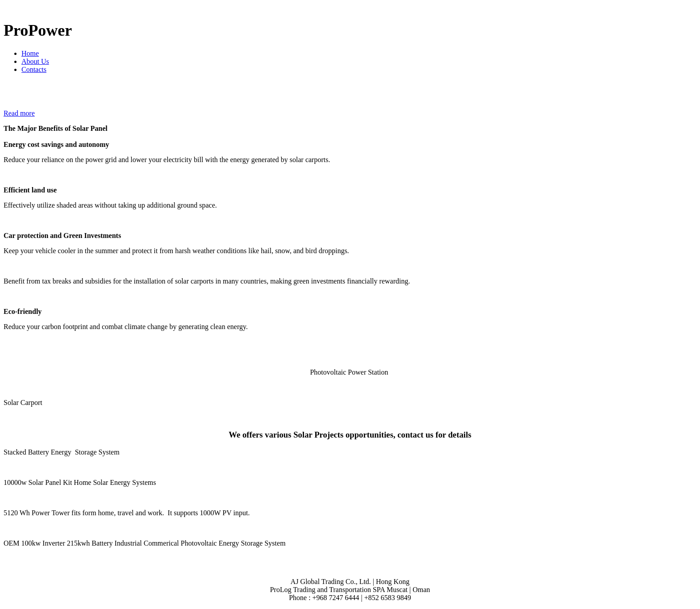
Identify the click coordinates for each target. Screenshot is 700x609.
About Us (35, 61)
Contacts (34, 69)
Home (30, 53)
